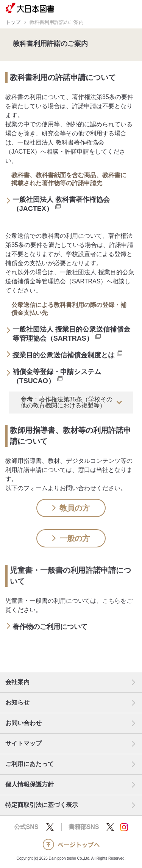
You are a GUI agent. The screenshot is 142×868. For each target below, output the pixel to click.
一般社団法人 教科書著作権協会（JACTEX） (61, 204)
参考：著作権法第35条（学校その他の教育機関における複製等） (67, 402)
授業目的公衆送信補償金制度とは (67, 355)
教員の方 (71, 508)
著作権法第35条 (94, 97)
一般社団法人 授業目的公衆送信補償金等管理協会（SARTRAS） (71, 334)
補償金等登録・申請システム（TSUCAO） (57, 376)
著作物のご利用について (54, 626)
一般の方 (71, 538)
